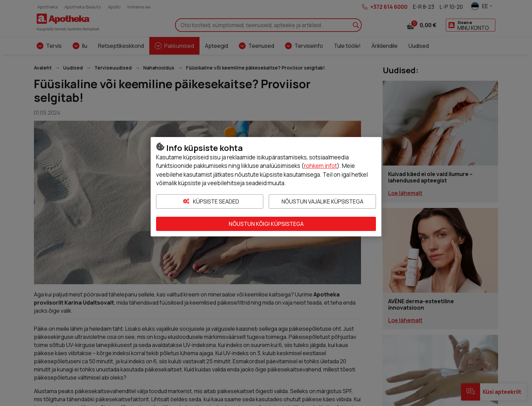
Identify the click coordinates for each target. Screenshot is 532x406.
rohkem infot (320, 166)
